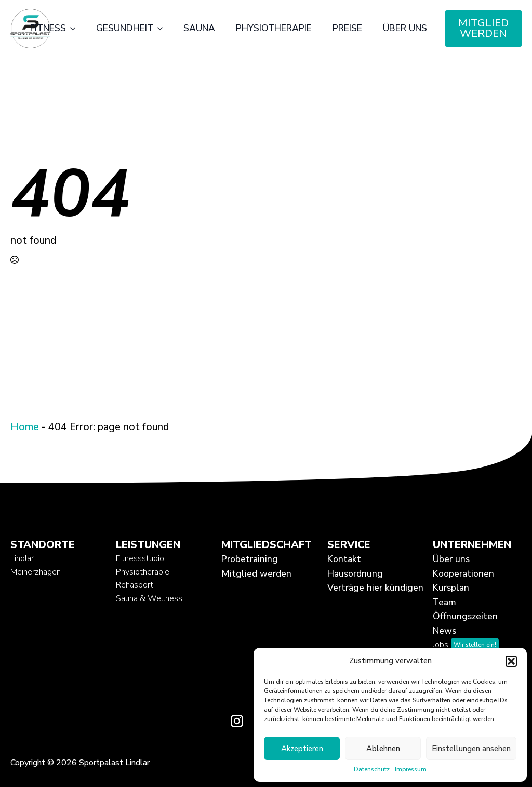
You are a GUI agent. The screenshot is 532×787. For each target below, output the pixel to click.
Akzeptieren (302, 749)
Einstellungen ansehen (471, 749)
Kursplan (451, 588)
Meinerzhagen (36, 572)
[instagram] (237, 721)
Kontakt (344, 559)
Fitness (48, 28)
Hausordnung (355, 573)
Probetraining (250, 559)
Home (25, 427)
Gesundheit (125, 28)
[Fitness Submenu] (76, 29)
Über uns (405, 28)
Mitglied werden (256, 573)
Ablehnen (383, 749)
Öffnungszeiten (465, 616)
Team (444, 602)
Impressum (411, 769)
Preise (347, 28)
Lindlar (22, 558)
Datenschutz (372, 769)
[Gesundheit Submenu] (163, 29)
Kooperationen (463, 573)
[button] (511, 661)
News (444, 631)
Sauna (199, 28)
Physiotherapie (274, 28)
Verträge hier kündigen (372, 588)
